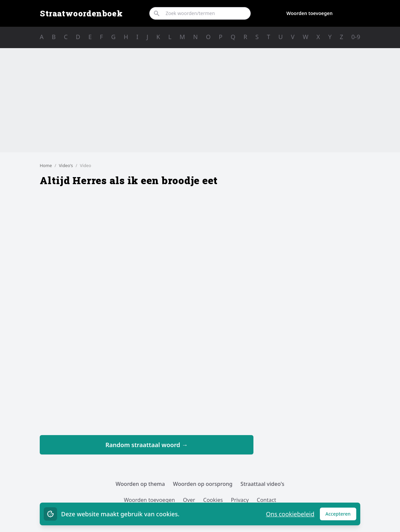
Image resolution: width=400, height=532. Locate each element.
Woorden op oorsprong (203, 484)
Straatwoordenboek (81, 13)
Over (189, 500)
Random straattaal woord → (147, 445)
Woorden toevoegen (310, 13)
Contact (266, 500)
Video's (66, 165)
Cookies (213, 500)
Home (46, 165)
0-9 (356, 37)
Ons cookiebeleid (290, 514)
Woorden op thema (140, 484)
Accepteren (341, 515)
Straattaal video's (262, 484)
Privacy (240, 500)
